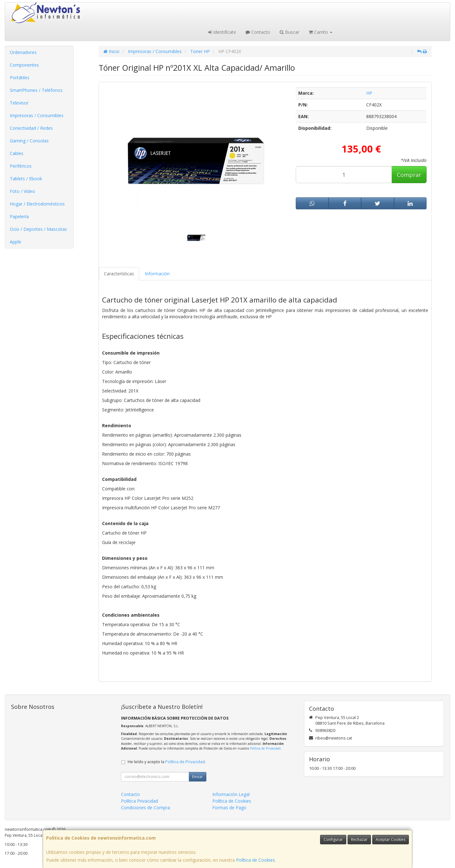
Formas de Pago (229, 808)
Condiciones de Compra (146, 808)
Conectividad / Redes (31, 128)
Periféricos (21, 166)
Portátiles (20, 78)
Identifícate (222, 32)
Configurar (333, 839)
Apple (15, 242)
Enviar (197, 777)
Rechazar (359, 839)
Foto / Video (22, 191)
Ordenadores (23, 52)
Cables (17, 153)
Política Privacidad (140, 801)
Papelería (19, 216)
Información (157, 274)
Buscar (289, 32)
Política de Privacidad (265, 748)
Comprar (409, 175)
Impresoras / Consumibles (37, 115)
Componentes (24, 65)
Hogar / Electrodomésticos (37, 204)
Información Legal (231, 794)
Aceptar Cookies (391, 839)
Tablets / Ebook (26, 179)
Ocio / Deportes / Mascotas (38, 229)
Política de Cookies (255, 860)
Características (119, 274)
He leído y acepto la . (167, 762)
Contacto (258, 32)
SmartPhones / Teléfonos (36, 90)
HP (369, 93)
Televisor (19, 103)
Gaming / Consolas (29, 141)
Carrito (321, 32)
